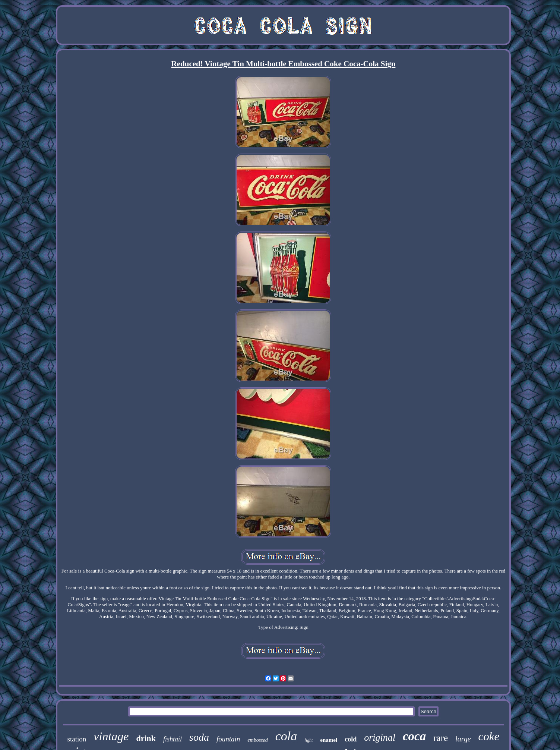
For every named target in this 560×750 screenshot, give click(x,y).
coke (489, 736)
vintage (111, 736)
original (380, 738)
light (309, 740)
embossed (257, 740)
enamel (329, 740)
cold (351, 739)
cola (286, 736)
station (77, 739)
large (463, 739)
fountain (228, 739)
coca (414, 736)
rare (441, 738)
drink (146, 738)
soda (199, 737)
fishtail (173, 739)
